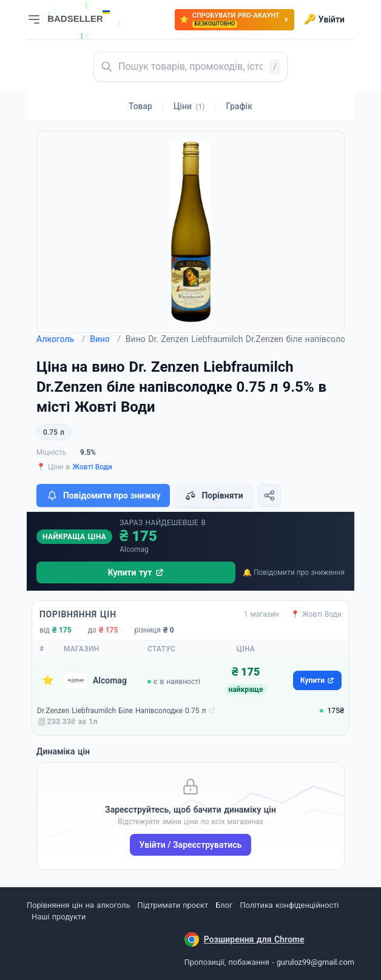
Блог (224, 905)
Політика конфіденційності (290, 905)
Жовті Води (92, 467)
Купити (317, 680)
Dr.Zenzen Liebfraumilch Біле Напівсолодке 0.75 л (121, 711)
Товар (140, 106)
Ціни (189, 106)
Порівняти (214, 495)
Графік (239, 106)
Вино (105, 339)
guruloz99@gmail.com (315, 962)
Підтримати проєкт (173, 905)
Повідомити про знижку (103, 495)
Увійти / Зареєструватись (191, 845)
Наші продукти (59, 917)
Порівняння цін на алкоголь (78, 905)
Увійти (324, 19)
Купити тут (136, 572)
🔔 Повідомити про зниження (294, 572)
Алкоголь (61, 339)
